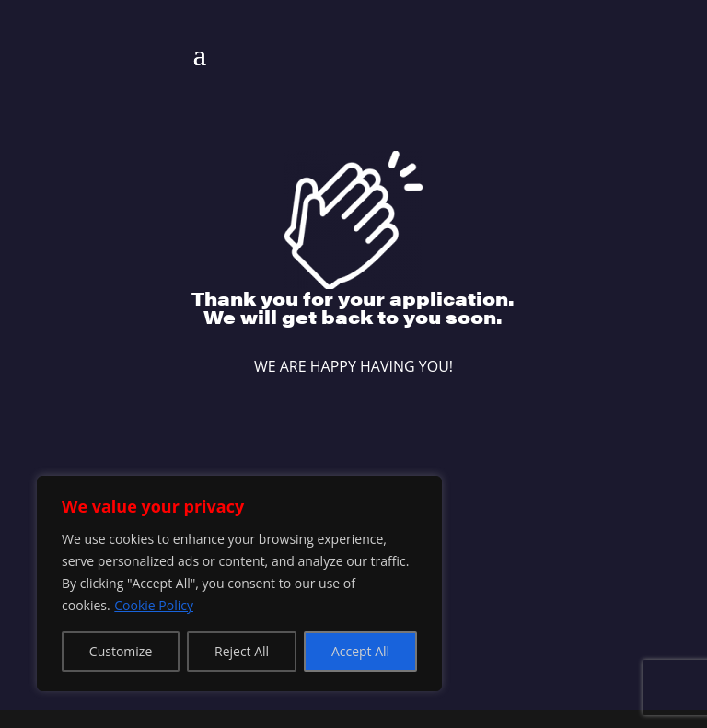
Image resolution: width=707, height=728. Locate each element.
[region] (239, 584)
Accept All (360, 651)
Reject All (242, 651)
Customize (121, 651)
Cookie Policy (154, 605)
